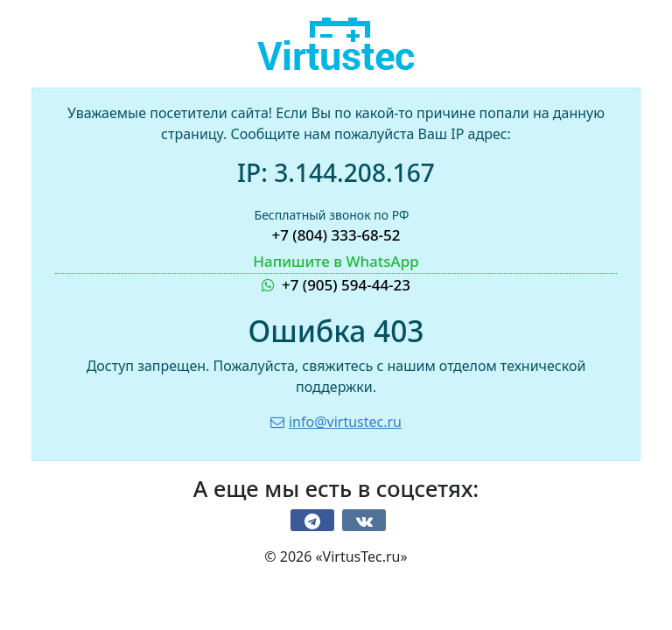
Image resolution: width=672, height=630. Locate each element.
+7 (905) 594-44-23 (336, 273)
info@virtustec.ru (336, 422)
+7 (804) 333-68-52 (336, 235)
